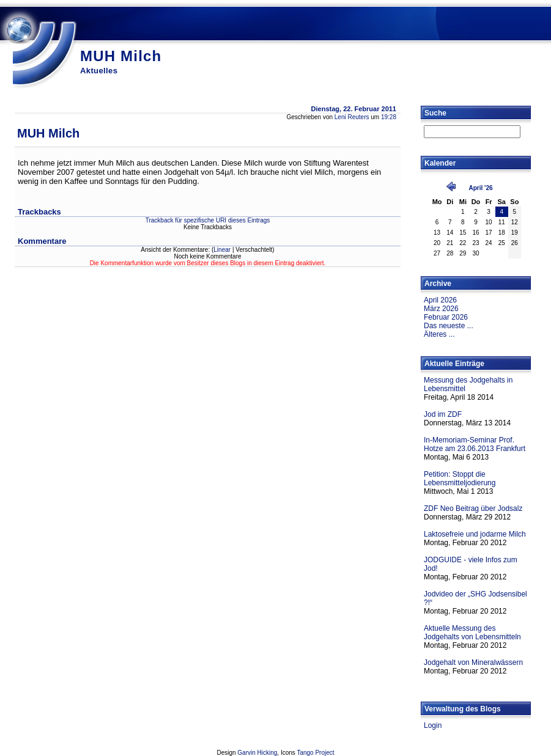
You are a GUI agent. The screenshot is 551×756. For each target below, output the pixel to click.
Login (433, 725)
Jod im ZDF (443, 414)
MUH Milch (121, 56)
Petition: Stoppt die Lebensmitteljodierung (460, 479)
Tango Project (315, 753)
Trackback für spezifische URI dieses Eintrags (208, 220)
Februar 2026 (446, 317)
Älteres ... (439, 334)
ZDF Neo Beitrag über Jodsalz (473, 508)
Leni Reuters (352, 117)
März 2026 (441, 309)
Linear (222, 250)
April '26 (480, 188)
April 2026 (440, 300)
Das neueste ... (449, 326)
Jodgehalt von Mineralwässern (473, 662)
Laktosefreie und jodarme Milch (475, 534)
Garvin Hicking (257, 753)
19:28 (389, 117)
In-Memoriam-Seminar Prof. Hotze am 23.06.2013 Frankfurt (475, 444)
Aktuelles (99, 71)
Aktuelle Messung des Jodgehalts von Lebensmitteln (472, 633)
